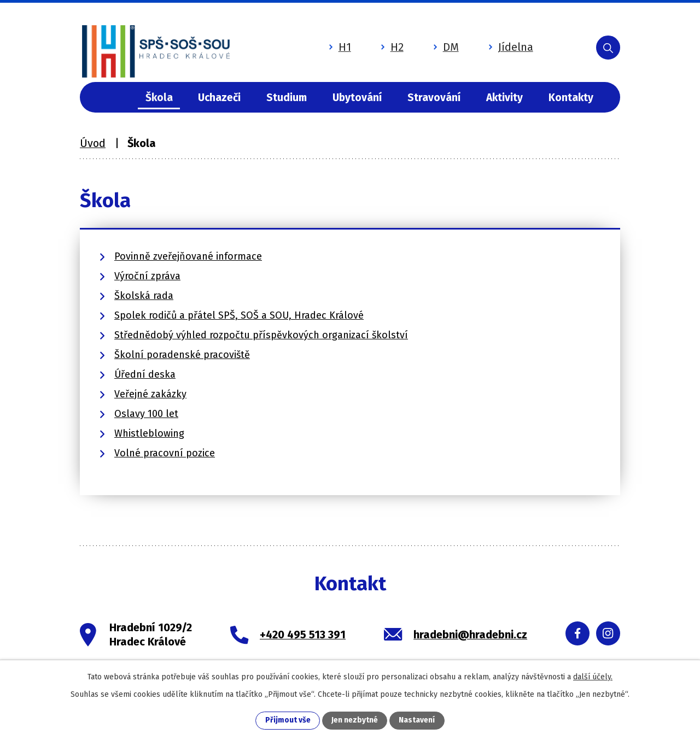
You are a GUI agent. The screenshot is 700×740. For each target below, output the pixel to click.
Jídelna (500, 45)
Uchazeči (219, 98)
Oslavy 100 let (146, 414)
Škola (159, 98)
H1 (329, 45)
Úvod (113, 98)
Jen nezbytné (355, 721)
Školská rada (144, 296)
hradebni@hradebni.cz (470, 635)
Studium (287, 98)
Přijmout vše (288, 721)
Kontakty (571, 98)
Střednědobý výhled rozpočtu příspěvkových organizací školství (261, 335)
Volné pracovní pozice (165, 453)
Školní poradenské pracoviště (182, 355)
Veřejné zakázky (150, 394)
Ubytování (357, 98)
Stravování (434, 98)
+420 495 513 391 (303, 635)
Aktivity (504, 98)
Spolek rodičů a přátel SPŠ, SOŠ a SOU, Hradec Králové (239, 315)
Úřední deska (145, 374)
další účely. (593, 676)
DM (435, 45)
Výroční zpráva (147, 276)
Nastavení (417, 721)
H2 (381, 45)
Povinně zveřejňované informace (188, 256)
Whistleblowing (149, 433)
